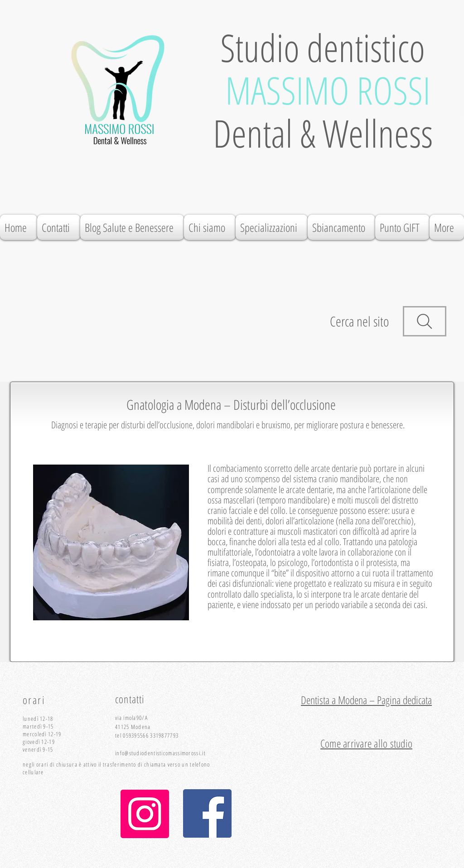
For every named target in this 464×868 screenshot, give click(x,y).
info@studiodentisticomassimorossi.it (160, 753)
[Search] (425, 321)
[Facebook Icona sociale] (207, 813)
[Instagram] (145, 814)
